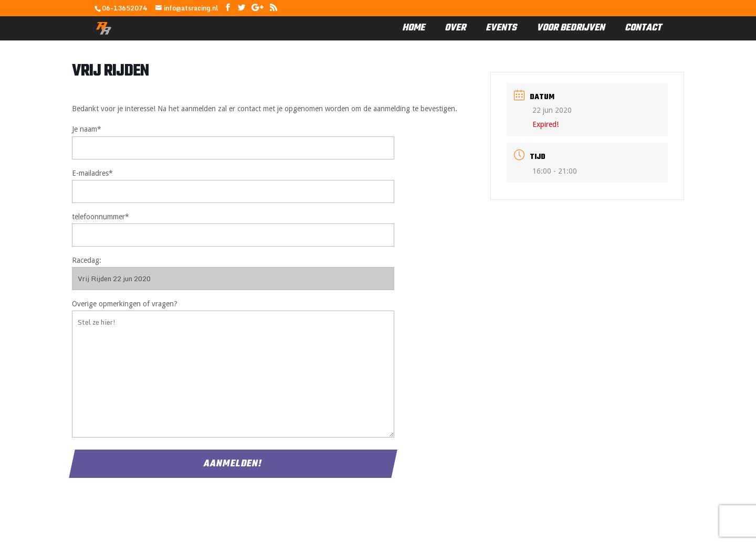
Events (501, 28)
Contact (643, 28)
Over (455, 28)
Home (413, 28)
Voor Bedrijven (571, 28)
